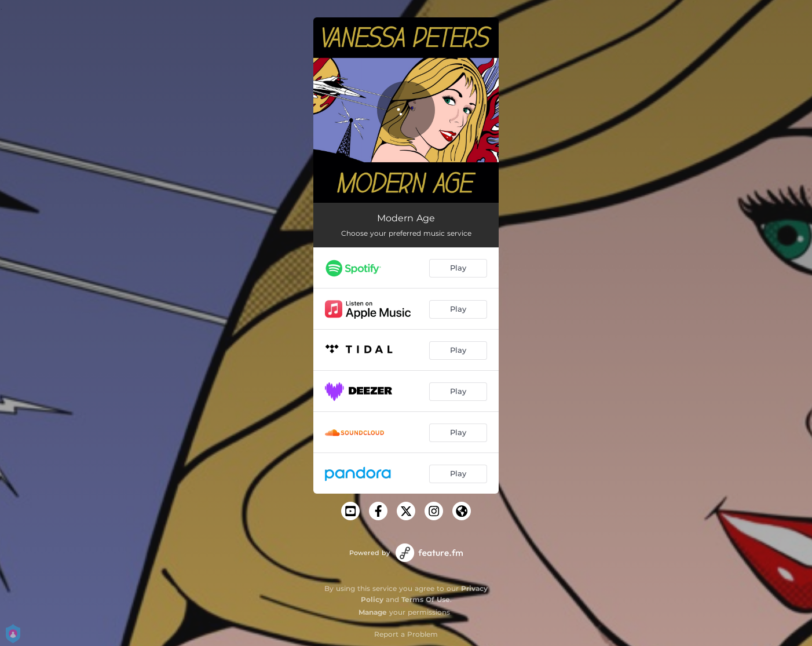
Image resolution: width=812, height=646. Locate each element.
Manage (373, 612)
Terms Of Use (426, 599)
